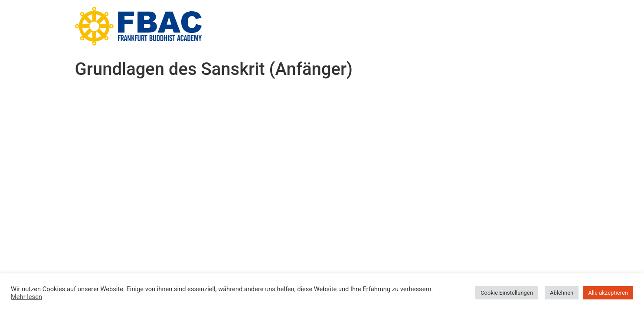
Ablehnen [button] (562, 293)
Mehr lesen (26, 297)
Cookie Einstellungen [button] (507, 293)
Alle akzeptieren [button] (608, 293)
